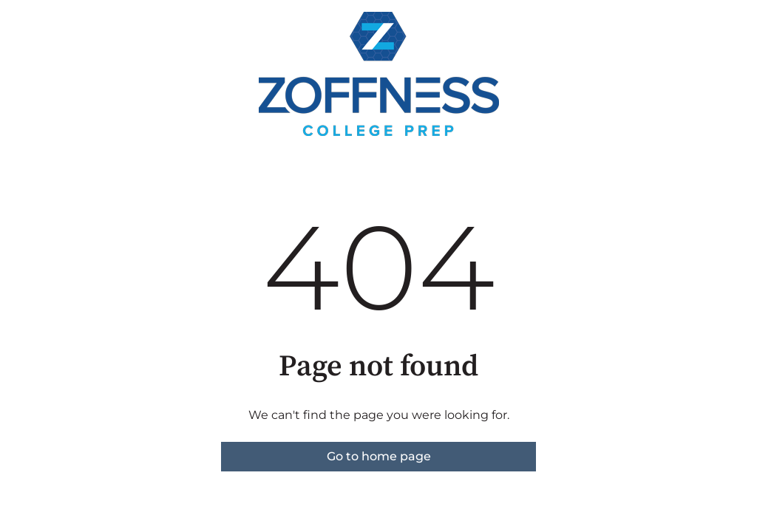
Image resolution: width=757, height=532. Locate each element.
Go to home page (379, 456)
